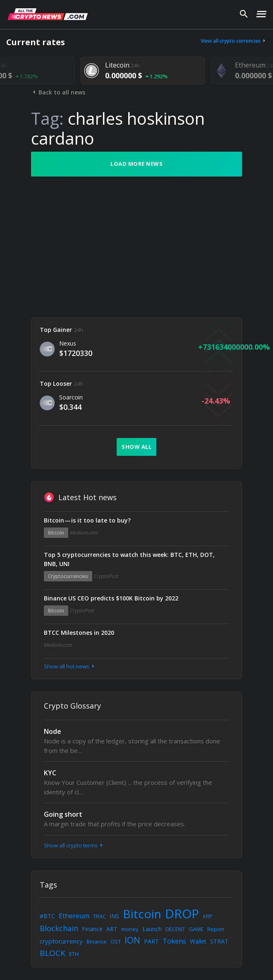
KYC (50, 773)
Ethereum (74, 916)
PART (151, 941)
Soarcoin (71, 397)
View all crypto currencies (234, 41)
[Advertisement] (136, 247)
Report (216, 929)
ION (132, 940)
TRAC (99, 916)
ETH (74, 954)
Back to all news (58, 92)
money (130, 929)
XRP (208, 916)
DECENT (175, 929)
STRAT (219, 941)
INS (114, 916)
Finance (92, 929)
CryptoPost (106, 576)
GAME (196, 929)
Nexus (68, 343)
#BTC (47, 916)
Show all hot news (70, 666)
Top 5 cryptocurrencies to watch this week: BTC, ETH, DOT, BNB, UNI (129, 559)
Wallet (198, 941)
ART (112, 929)
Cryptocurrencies (68, 576)
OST (116, 941)
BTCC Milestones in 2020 (79, 633)
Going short (63, 814)
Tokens (174, 941)
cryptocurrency (61, 941)
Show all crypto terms (74, 845)
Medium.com (84, 533)
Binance (97, 941)
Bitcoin (56, 533)
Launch (152, 929)
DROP (182, 913)
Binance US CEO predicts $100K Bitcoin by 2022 (111, 598)
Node (53, 731)
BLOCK (53, 953)
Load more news (136, 164)
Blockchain (59, 928)
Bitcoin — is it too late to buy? (87, 520)
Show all (136, 447)
